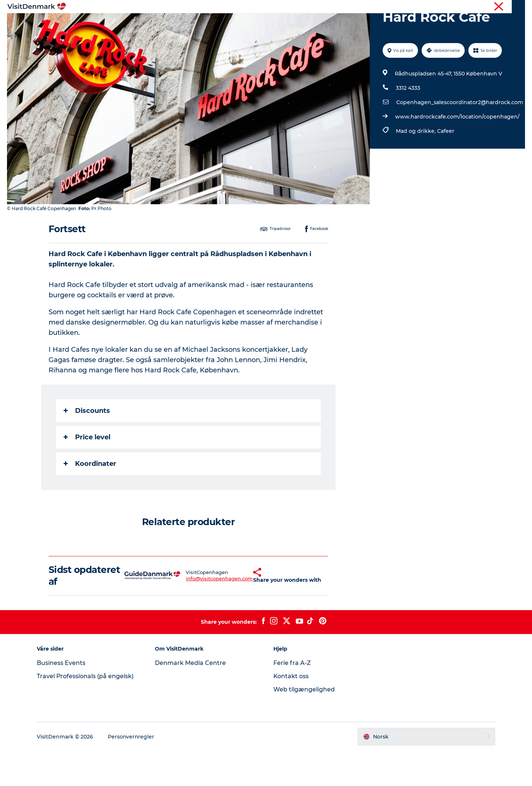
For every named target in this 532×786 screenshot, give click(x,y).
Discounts (87, 446)
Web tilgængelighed (304, 724)
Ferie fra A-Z (292, 698)
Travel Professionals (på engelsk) (86, 711)
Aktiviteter (256, 24)
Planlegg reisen (347, 24)
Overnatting (298, 24)
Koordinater (90, 499)
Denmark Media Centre (191, 698)
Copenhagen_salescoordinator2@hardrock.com (459, 137)
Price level (87, 472)
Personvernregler (132, 772)
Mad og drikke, (416, 166)
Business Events (62, 698)
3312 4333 (408, 123)
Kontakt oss (291, 711)
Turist (497, 7)
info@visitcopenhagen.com (202, 613)
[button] (238, 610)
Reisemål (218, 24)
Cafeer (445, 166)
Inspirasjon (178, 24)
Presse (517, 7)
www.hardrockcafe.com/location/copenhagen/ (457, 152)
